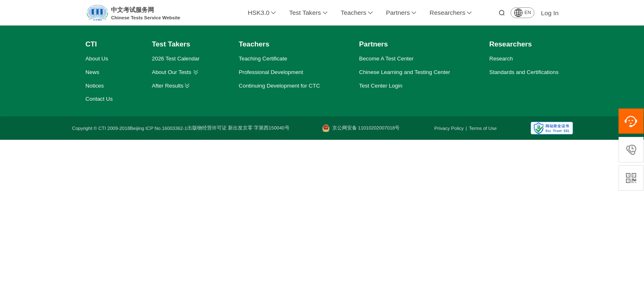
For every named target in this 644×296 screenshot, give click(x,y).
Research (501, 59)
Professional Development (271, 72)
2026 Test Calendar (176, 59)
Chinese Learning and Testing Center (405, 72)
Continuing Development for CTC (279, 86)
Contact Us (99, 99)
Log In (550, 13)
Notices (95, 86)
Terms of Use (483, 128)
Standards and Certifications (524, 72)
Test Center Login (381, 86)
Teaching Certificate (263, 59)
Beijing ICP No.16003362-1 (158, 128)
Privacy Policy (449, 128)
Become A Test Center (386, 59)
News (92, 72)
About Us (97, 59)
